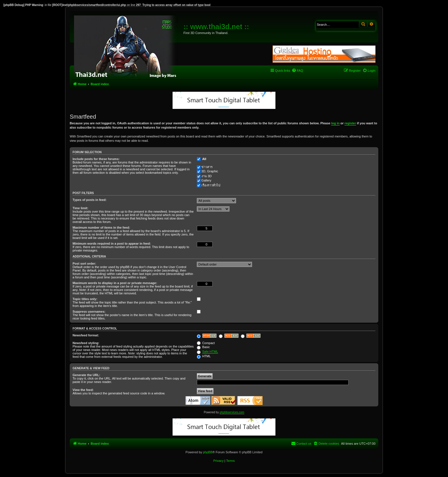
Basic (203, 347)
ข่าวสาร (207, 167)
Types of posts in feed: (90, 200)
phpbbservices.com (232, 412)
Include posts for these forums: (96, 159)
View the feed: (83, 390)
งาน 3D (207, 176)
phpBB (208, 452)
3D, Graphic (210, 171)
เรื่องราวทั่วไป (211, 185)
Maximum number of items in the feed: (101, 227)
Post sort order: (84, 264)
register (350, 123)
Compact (206, 343)
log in (335, 123)
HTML (204, 356)
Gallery (206, 180)
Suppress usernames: (89, 312)
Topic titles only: (85, 299)
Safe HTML (210, 352)
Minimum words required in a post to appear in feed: (112, 244)
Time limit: (80, 208)
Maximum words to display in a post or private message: (115, 283)
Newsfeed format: (86, 335)
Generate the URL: (86, 375)
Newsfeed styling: (86, 343)
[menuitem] (297, 71)
